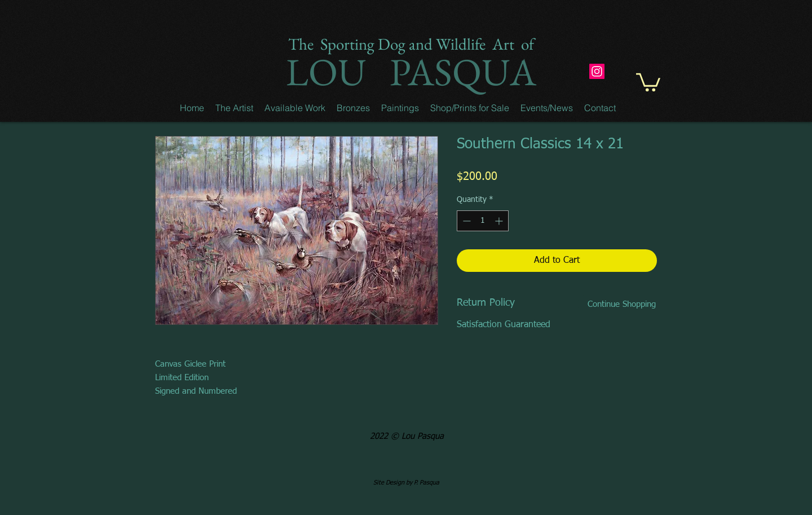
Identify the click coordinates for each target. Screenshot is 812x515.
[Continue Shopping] (621, 304)
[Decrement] (465, 221)
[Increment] (500, 221)
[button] (234, 108)
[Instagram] (597, 71)
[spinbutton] (483, 221)
